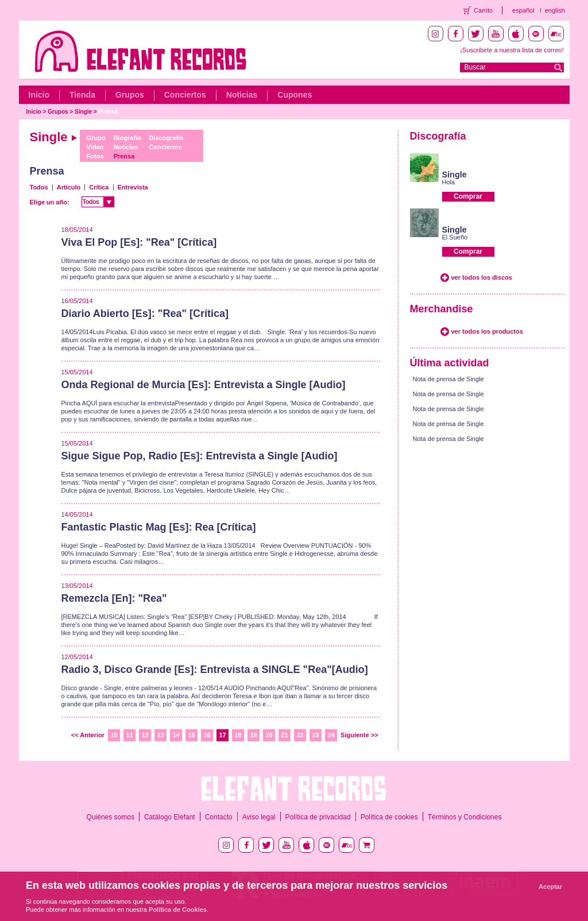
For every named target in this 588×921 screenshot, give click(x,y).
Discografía (166, 138)
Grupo (96, 138)
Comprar (468, 196)
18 (238, 735)
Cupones (295, 95)
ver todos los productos (487, 331)
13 (160, 735)
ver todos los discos (482, 277)
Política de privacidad (318, 817)
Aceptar (550, 887)
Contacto (219, 817)
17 (222, 735)
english (555, 10)
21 (284, 735)
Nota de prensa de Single (448, 379)
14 (176, 735)
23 (315, 735)
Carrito (483, 10)
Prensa (108, 112)
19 (253, 735)
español (523, 10)
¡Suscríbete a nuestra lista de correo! (512, 50)
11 (129, 735)
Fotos (95, 156)
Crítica (99, 187)
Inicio (39, 95)
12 (145, 735)
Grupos (130, 95)
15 (191, 735)
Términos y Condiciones (465, 817)
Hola (449, 182)
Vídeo (95, 147)
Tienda (82, 95)
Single (83, 112)
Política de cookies (389, 817)
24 (331, 735)
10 (114, 735)
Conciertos (185, 95)
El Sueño (455, 237)
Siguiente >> (359, 735)
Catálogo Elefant (170, 817)
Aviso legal (259, 817)
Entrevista (133, 187)
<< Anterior (88, 735)
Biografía (127, 138)
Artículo (69, 187)
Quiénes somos (111, 817)
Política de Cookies (178, 910)
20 (269, 735)
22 (300, 735)
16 (207, 735)
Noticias (242, 95)
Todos (39, 187)
